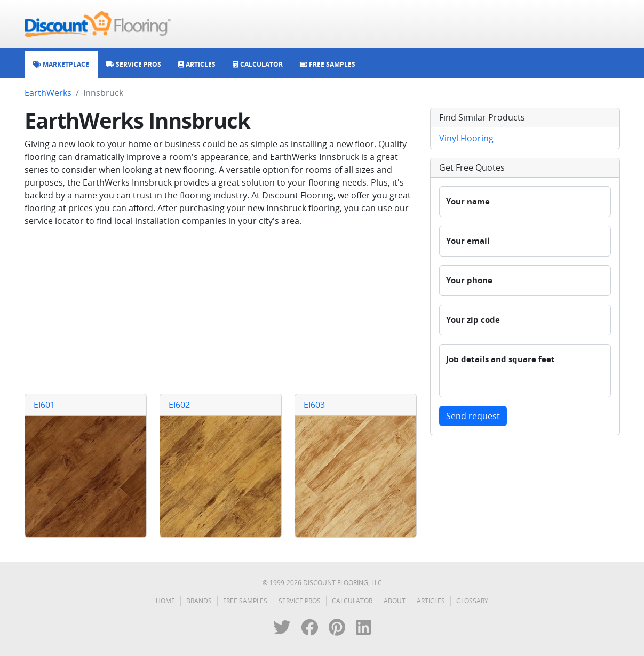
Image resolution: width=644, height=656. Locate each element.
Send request (473, 416)
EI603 (314, 405)
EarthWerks (48, 93)
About (395, 601)
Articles (431, 601)
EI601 (44, 405)
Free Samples (245, 601)
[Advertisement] (221, 310)
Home (165, 601)
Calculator (352, 601)
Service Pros (300, 601)
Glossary (472, 601)
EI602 (179, 405)
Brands (199, 601)
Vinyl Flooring (466, 138)
